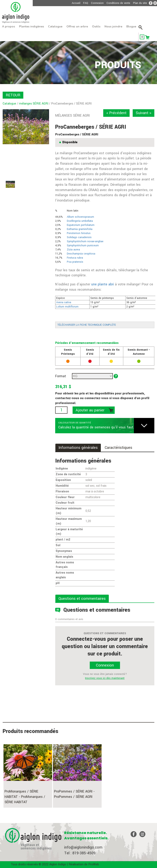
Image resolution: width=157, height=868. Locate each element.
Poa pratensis (75, 262)
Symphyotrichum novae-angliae (85, 241)
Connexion (97, 3)
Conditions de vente (118, 3)
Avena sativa (64, 302)
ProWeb (94, 864)
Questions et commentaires (82, 599)
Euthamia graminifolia (80, 229)
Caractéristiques (118, 448)
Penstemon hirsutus (79, 233)
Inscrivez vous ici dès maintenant (105, 678)
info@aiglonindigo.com (83, 847)
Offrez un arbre (77, 26)
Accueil (76, 3)
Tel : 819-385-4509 (80, 853)
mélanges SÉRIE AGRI (34, 104)
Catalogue (55, 26)
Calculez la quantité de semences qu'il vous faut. (96, 427)
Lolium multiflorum (67, 307)
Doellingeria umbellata (80, 221)
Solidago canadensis (79, 237)
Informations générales (78, 448)
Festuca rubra (75, 258)
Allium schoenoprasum (80, 217)
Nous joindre (113, 26)
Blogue (131, 26)
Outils (96, 26)
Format (61, 376)
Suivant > (144, 113)
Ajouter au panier (90, 410)
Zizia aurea (73, 250)
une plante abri (103, 284)
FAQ (86, 3)
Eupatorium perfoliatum (81, 225)
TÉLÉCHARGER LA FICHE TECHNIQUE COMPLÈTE (87, 325)
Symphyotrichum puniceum (83, 245)
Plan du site (140, 3)
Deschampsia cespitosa (81, 254)
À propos (8, 26)
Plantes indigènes (31, 26)
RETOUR (13, 95)
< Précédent (116, 113)
